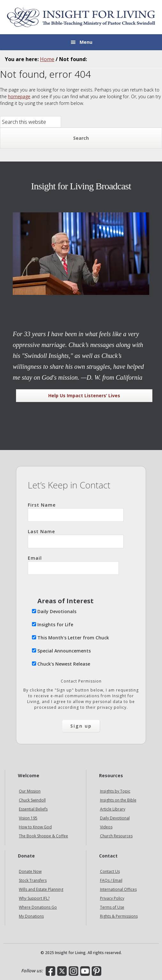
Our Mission (30, 791)
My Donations (31, 916)
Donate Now (30, 871)
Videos (106, 827)
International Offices (118, 889)
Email (73, 565)
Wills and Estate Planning (41, 889)
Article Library (113, 809)
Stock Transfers (33, 880)
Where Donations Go (38, 907)
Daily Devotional (115, 818)
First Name (76, 512)
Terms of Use (112, 907)
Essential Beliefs (33, 809)
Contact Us (110, 871)
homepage (19, 96)
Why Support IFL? (34, 898)
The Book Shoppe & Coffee (43, 836)
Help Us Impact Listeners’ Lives (84, 395)
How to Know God (35, 827)
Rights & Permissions (119, 916)
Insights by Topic (115, 791)
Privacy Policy (112, 898)
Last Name (76, 538)
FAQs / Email (111, 880)
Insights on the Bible (118, 800)
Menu (86, 42)
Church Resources (116, 836)
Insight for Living (81, 17)
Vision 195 (28, 818)
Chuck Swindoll (32, 800)
